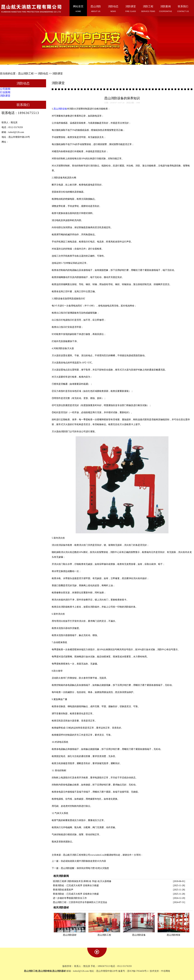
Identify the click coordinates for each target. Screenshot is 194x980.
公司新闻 (5, 89)
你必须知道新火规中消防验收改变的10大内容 (83, 861)
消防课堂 (58, 73)
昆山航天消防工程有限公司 (77, 855)
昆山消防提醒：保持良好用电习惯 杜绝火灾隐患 (85, 868)
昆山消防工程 (26, 73)
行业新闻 (5, 92)
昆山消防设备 (60, 109)
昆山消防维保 (173, 935)
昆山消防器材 (70, 935)
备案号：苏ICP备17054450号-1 (134, 971)
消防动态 (43, 73)
